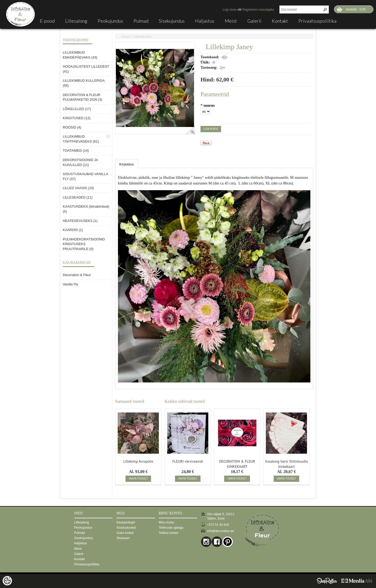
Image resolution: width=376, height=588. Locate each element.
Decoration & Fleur (77, 275)
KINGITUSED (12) (77, 118)
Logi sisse (230, 10)
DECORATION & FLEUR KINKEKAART (237, 463)
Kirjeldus (127, 164)
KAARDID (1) (73, 230)
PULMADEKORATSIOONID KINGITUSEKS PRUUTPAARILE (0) (84, 244)
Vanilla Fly (70, 284)
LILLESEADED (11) (78, 197)
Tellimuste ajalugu (171, 528)
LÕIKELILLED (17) (77, 109)
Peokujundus (110, 21)
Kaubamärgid (126, 522)
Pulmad (141, 21)
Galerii (254, 21)
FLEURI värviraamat (188, 461)
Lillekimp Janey (143, 36)
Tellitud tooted (168, 533)
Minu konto (167, 522)
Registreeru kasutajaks (258, 10)
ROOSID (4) (72, 127)
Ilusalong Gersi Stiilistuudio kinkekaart (287, 463)
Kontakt (280, 21)
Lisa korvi (211, 129)
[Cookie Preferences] (7, 581)
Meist (231, 21)
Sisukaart (123, 538)
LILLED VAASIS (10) (78, 188)
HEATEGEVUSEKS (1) (80, 221)
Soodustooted (126, 528)
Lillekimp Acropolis (138, 461)
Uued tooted (125, 533)
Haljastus (205, 21)
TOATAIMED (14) (76, 151)
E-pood (47, 21)
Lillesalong (76, 21)
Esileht (126, 36)
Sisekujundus (172, 21)
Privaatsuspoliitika (317, 21)
